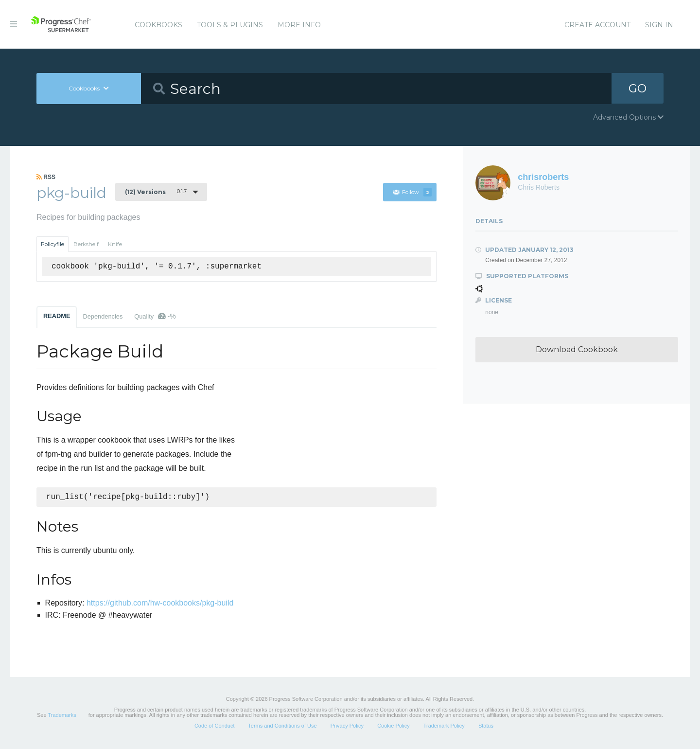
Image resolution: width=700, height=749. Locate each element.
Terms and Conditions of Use (282, 727)
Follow (412, 192)
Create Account (597, 25)
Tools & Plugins (230, 25)
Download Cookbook (577, 349)
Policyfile (52, 244)
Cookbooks (158, 25)
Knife (115, 244)
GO (637, 88)
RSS (46, 177)
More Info (299, 25)
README (57, 316)
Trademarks (62, 716)
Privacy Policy (347, 727)
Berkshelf (86, 244)
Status (486, 727)
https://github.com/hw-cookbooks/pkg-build (160, 604)
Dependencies (103, 316)
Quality (155, 316)
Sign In (659, 25)
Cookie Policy (394, 727)
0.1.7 (156, 192)
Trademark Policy (444, 727)
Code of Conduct (215, 727)
